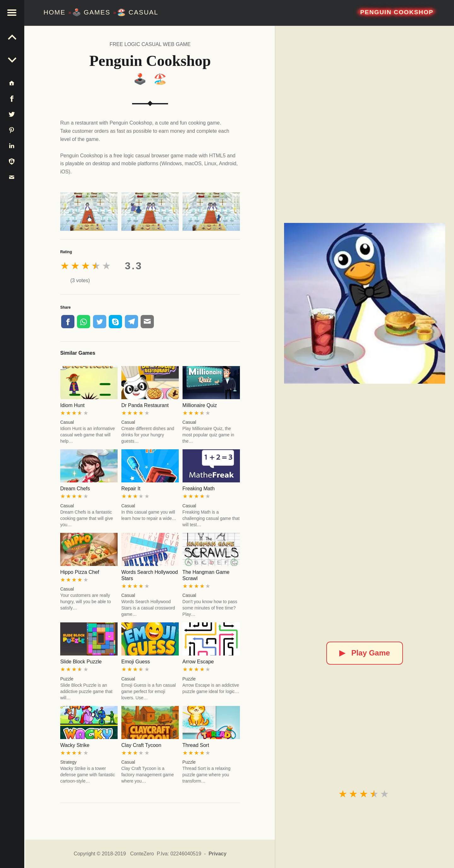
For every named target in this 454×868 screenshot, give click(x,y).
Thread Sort (196, 745)
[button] (13, 13)
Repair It (131, 489)
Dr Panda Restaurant (145, 405)
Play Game (365, 653)
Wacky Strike (75, 745)
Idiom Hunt (72, 405)
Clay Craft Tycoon (141, 745)
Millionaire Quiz (200, 405)
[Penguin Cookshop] (364, 303)
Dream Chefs (75, 489)
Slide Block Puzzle (81, 662)
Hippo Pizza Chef (80, 572)
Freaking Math (199, 489)
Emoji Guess (136, 662)
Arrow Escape (198, 662)
